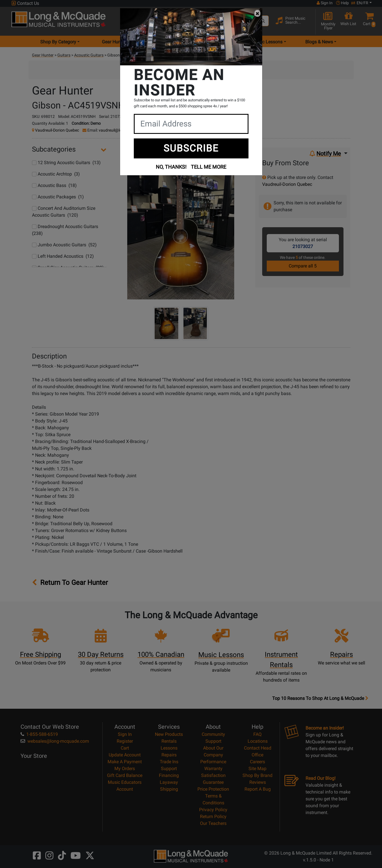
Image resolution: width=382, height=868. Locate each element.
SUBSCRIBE (191, 148)
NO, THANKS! (171, 167)
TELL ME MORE (209, 167)
